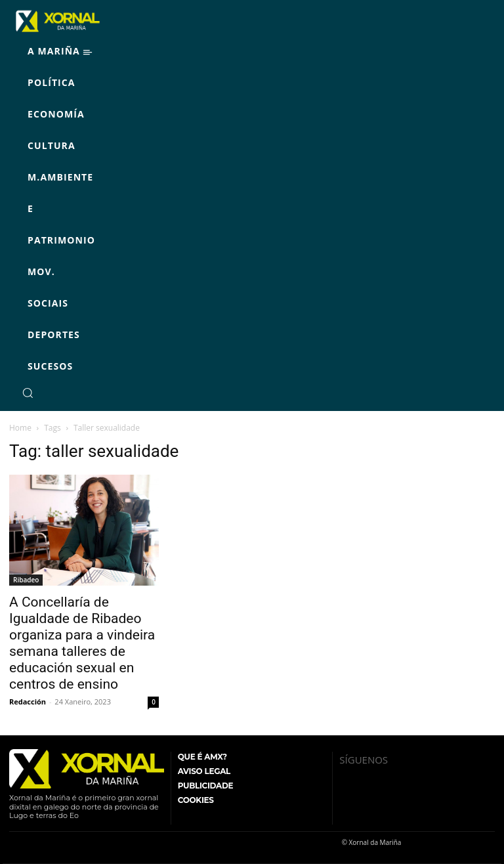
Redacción (28, 702)
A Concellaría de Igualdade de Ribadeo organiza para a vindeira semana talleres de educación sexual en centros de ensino (82, 643)
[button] (28, 393)
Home (20, 428)
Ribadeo (26, 580)
